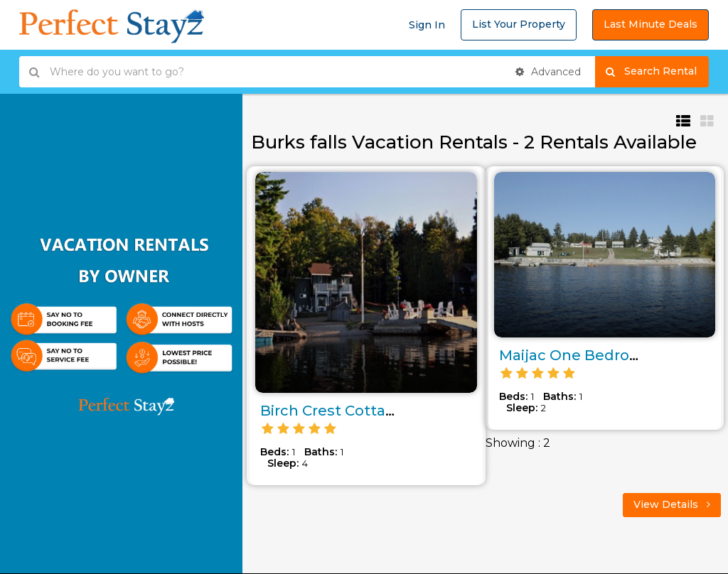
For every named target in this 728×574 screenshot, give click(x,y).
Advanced (548, 72)
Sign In (427, 25)
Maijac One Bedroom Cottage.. (612, 355)
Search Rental (657, 72)
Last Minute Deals (651, 24)
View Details (672, 504)
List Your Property (519, 24)
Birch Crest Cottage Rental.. (362, 411)
